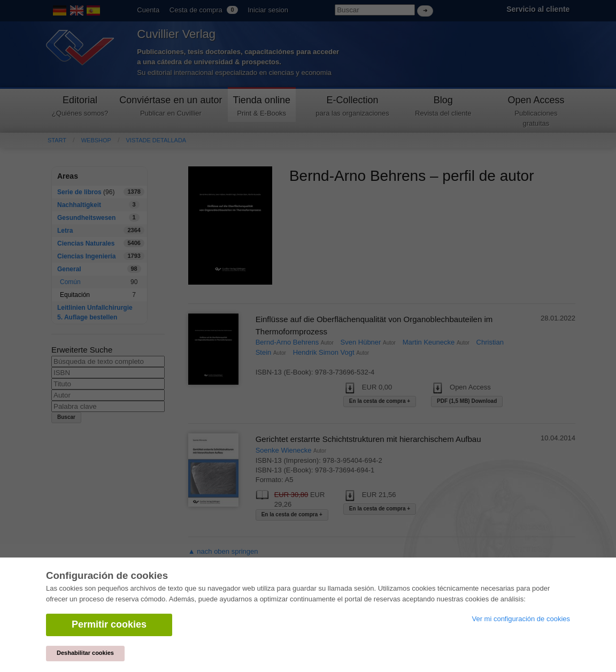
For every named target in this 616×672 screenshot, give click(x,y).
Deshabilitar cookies (85, 653)
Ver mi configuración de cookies (521, 619)
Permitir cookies (109, 624)
